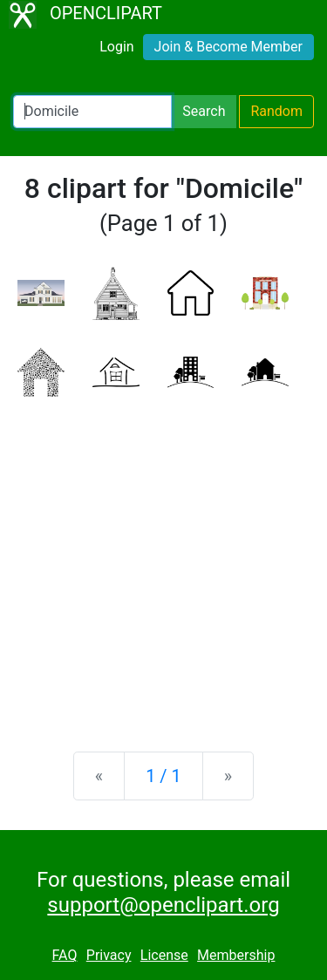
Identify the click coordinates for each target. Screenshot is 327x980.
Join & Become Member (228, 47)
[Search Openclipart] (92, 112)
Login (116, 47)
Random (276, 111)
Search (204, 111)
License (164, 955)
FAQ (65, 955)
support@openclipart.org (163, 905)
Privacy (109, 955)
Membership (236, 955)
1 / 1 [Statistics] (163, 776)
